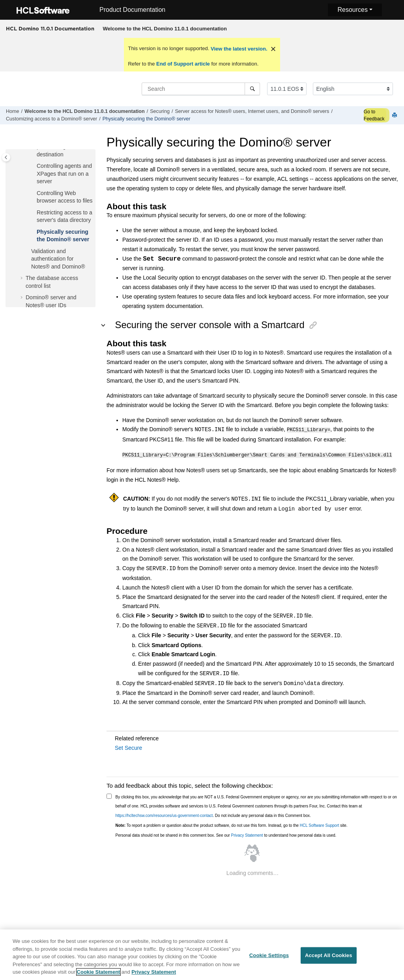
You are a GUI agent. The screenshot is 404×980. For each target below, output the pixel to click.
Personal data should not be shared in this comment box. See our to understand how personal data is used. (226, 834)
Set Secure (128, 747)
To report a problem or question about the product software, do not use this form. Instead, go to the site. (232, 824)
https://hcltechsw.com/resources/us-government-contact (164, 814)
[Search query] (201, 89)
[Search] (252, 89)
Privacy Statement (247, 834)
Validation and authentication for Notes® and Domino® (58, 259)
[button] (34, 166)
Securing (160, 111)
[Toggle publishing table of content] (6, 157)
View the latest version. (238, 49)
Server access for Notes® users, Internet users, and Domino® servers (252, 111)
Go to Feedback (374, 115)
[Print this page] (395, 115)
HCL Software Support (320, 824)
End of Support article (183, 64)
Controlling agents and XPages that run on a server (64, 174)
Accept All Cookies (329, 961)
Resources (352, 10)
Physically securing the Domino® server (147, 119)
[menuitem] (165, 29)
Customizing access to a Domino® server (51, 119)
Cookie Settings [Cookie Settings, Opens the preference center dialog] (269, 961)
